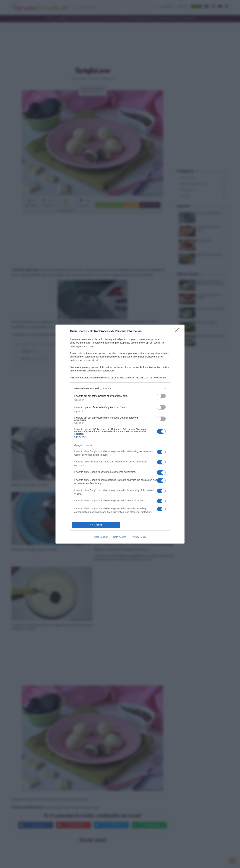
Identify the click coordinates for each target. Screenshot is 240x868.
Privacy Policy (139, 537)
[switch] (161, 396)
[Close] (178, 331)
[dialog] (120, 434)
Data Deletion (101, 537)
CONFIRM (96, 525)
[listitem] (120, 389)
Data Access (120, 537)
